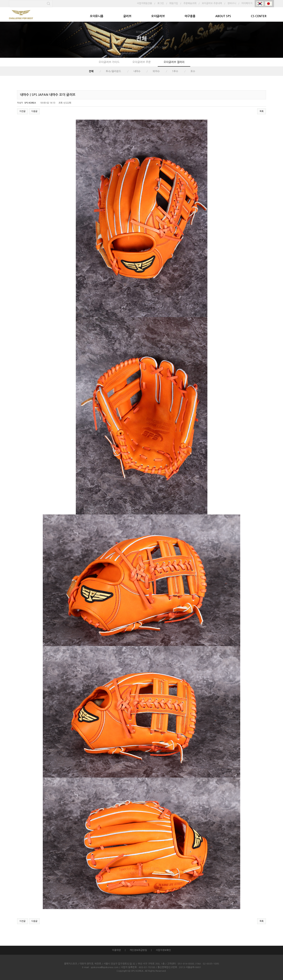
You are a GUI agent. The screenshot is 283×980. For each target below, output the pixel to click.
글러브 (127, 16)
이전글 (22, 111)
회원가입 (174, 3)
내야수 (137, 71)
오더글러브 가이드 (109, 62)
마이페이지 (247, 3)
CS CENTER (259, 16)
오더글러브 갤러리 (174, 62)
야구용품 (190, 16)
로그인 (161, 3)
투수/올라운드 (113, 71)
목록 (262, 111)
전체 (91, 71)
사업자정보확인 (163, 950)
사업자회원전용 (144, 3)
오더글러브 (158, 16)
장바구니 (232, 3)
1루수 (175, 71)
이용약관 (116, 950)
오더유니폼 (97, 16)
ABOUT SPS (223, 16)
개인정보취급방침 (138, 950)
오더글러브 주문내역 (212, 3)
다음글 (34, 111)
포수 (193, 71)
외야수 (156, 71)
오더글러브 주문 (141, 62)
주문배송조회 (190, 3)
